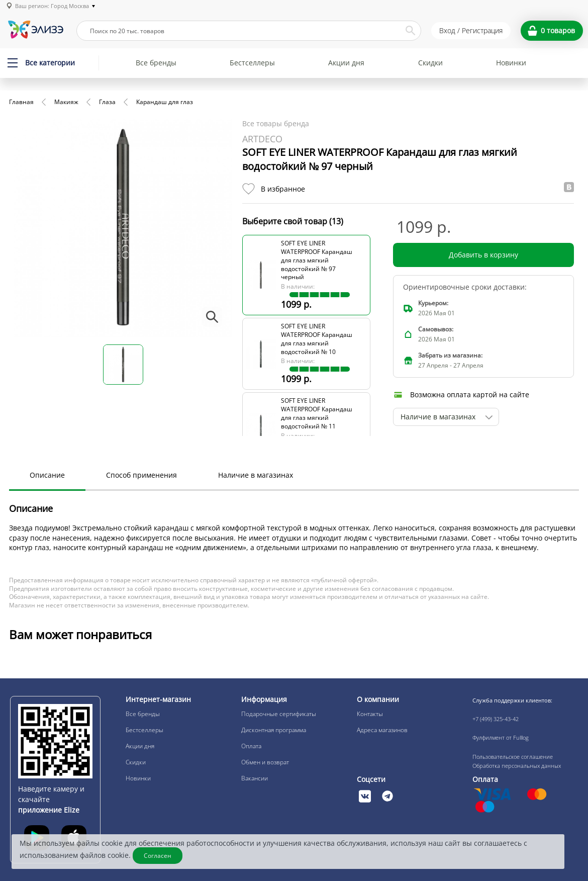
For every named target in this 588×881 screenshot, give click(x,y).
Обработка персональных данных (517, 766)
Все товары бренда (276, 123)
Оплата (251, 746)
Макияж (66, 102)
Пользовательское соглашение (513, 757)
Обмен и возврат (265, 762)
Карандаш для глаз (165, 102)
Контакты (370, 714)
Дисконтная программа (274, 730)
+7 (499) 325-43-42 (496, 719)
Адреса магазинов (382, 730)
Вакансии (255, 778)
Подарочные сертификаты (279, 714)
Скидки (430, 63)
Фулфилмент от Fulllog (501, 737)
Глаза (107, 102)
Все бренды (156, 63)
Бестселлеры (252, 63)
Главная (21, 102)
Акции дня (346, 63)
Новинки (511, 63)
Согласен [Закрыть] (158, 856)
